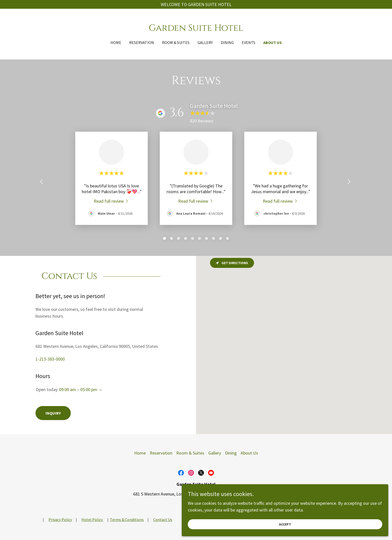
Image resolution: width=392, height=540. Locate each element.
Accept (336, 522)
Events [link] (248, 42)
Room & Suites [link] (176, 42)
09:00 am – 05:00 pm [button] (78, 389)
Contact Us (163, 520)
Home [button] (140, 453)
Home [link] (116, 42)
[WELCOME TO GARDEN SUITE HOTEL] (196, 4)
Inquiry (53, 413)
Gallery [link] (205, 42)
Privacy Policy (60, 520)
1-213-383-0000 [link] (50, 359)
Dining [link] (227, 42)
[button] (100, 390)
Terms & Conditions (127, 520)
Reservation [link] (142, 42)
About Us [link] (272, 42)
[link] (196, 29)
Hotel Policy (92, 520)
